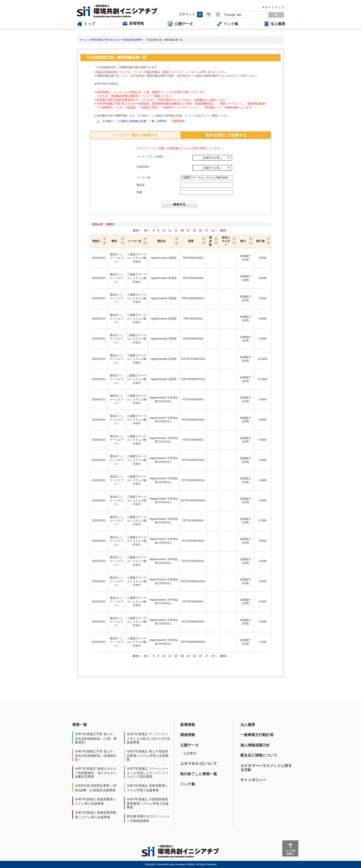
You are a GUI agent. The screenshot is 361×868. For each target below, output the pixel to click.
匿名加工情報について (259, 755)
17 (207, 230)
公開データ (189, 745)
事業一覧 (80, 725)
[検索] (247, 15)
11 (170, 230)
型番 (139, 192)
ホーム (83, 40)
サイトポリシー (253, 780)
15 (194, 230)
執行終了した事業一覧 (199, 774)
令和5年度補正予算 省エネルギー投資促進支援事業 (115, 40)
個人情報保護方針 (255, 745)
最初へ (137, 230)
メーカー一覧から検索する (136, 135)
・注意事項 (188, 753)
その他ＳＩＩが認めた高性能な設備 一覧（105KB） (135, 121)
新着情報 (188, 725)
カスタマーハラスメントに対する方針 (266, 768)
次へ (214, 230)
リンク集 (188, 784)
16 (200, 230)
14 (188, 230)
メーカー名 (143, 178)
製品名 (141, 185)
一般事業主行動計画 (257, 735)
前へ (147, 230)
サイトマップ (274, 7)
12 (176, 230)
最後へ (224, 230)
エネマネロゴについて (199, 764)
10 (164, 230)
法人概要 (248, 725)
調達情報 (188, 735)
